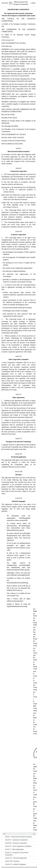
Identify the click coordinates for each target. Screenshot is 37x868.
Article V (14, 849)
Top (4, 834)
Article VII (16, 858)
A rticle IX (15, 864)
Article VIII (12, 861)
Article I (18, 837)
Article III (16, 843)
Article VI (17, 854)
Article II (16, 840)
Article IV (18, 846)
